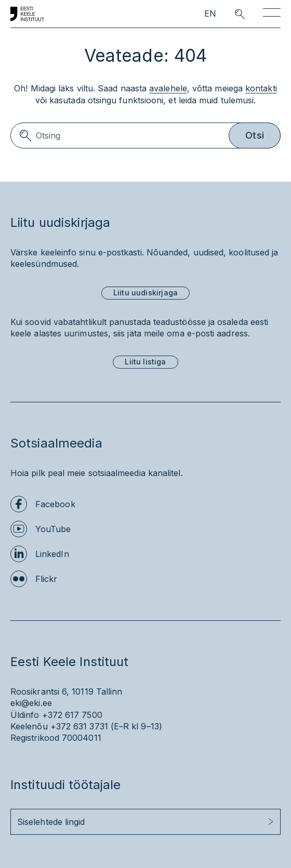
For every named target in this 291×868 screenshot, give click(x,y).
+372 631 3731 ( (82, 726)
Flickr (46, 579)
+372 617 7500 (72, 715)
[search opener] (230, 14)
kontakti (261, 88)
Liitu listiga (145, 362)
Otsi (255, 135)
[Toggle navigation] (272, 14)
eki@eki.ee (31, 703)
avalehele (168, 88)
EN (210, 14)
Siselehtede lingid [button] (51, 822)
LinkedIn (52, 554)
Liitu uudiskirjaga (145, 293)
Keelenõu (29, 726)
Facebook (55, 504)
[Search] (145, 135)
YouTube (53, 529)
